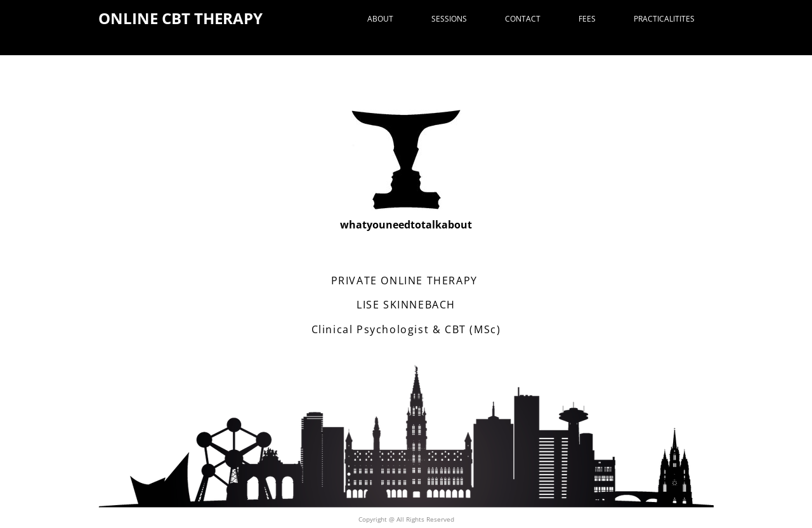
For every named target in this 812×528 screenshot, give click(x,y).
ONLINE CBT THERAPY (180, 18)
